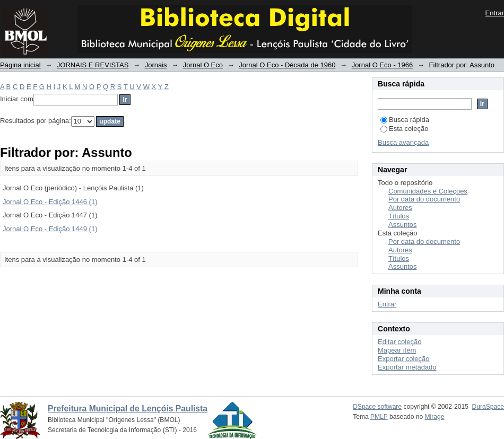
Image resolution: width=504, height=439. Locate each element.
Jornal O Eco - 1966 (383, 65)
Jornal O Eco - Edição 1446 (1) (50, 202)
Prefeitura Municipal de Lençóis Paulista (128, 409)
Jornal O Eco (203, 65)
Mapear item (397, 350)
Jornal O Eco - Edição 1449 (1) (50, 229)
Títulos (399, 216)
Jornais (156, 65)
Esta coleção (404, 129)
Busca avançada (403, 142)
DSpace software (377, 407)
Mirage (435, 417)
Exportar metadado (407, 367)
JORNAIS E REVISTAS (93, 65)
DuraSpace (488, 407)
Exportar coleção (404, 359)
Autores (400, 208)
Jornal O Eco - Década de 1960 (287, 65)
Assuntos (402, 225)
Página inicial (20, 65)
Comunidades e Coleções (428, 191)
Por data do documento (424, 199)
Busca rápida (405, 120)
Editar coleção (399, 342)
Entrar (495, 13)
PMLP (379, 417)
